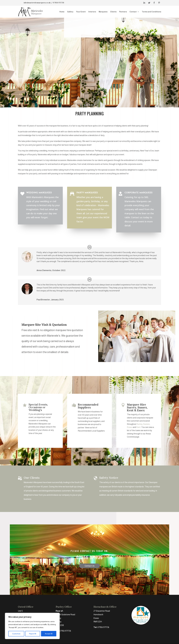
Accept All (49, 634)
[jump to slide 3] (89, 105)
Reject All (33, 634)
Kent (138, 427)
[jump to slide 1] (85, 105)
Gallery (70, 12)
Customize (16, 634)
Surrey (140, 424)
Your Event (81, 12)
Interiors (92, 12)
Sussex (146, 424)
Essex (130, 427)
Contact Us (90, 594)
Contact (133, 12)
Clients (113, 12)
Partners (123, 12)
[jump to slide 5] (94, 105)
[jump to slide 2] (87, 105)
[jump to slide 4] (92, 105)
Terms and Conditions (151, 12)
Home (62, 12)
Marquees (103, 12)
